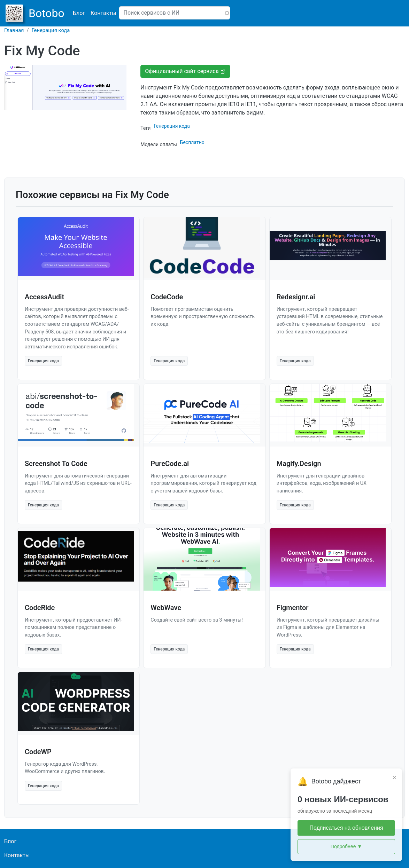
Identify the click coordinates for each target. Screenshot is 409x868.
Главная (14, 30)
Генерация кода (51, 30)
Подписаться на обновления (346, 828)
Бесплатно (192, 142)
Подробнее (346, 847)
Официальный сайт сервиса (185, 71)
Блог (79, 13)
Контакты (103, 13)
